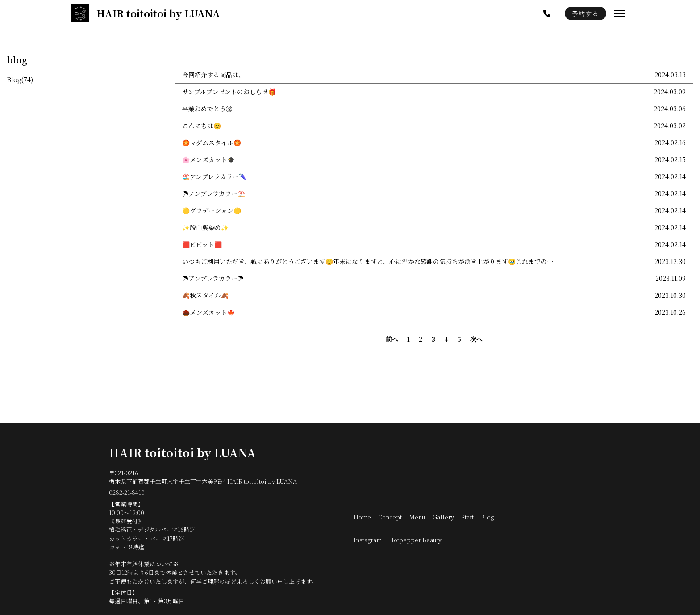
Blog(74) (20, 79)
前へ (392, 339)
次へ (476, 339)
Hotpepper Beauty (415, 540)
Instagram (368, 540)
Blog (487, 517)
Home (362, 517)
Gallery (443, 517)
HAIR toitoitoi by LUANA (182, 452)
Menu (417, 517)
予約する (586, 13)
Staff (467, 517)
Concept (390, 517)
